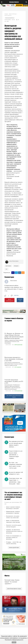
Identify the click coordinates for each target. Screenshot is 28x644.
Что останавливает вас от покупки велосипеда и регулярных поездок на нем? (13, 496)
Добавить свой (20, 300)
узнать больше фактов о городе (14, 589)
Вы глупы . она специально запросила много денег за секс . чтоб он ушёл (15, 465)
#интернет (16, 266)
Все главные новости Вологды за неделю (14, 396)
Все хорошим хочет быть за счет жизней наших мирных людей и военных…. (16, 444)
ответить (16, 295)
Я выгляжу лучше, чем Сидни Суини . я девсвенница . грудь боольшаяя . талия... (15, 481)
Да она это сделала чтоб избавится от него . (16, 473)
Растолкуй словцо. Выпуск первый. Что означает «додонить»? (12, 582)
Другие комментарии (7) (10, 300)
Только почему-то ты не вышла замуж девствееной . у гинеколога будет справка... (16, 455)
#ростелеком (8, 266)
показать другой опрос (14, 548)
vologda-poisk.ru (14, 2)
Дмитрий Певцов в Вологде (16, 609)
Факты (7, 576)
